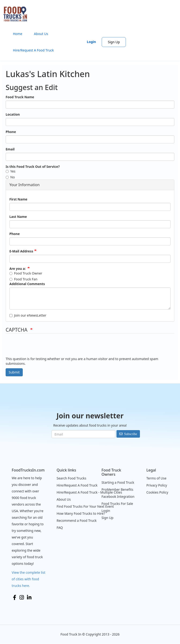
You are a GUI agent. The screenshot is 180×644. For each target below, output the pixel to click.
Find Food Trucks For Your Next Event (85, 506)
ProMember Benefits (117, 489)
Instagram (22, 597)
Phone (11, 132)
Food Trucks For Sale (117, 504)
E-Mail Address (21, 251)
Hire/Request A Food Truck (33, 50)
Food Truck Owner (26, 273)
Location (13, 114)
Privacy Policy (157, 485)
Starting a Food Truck (118, 482)
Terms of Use (156, 478)
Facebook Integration (118, 497)
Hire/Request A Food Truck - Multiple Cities (89, 492)
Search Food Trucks (71, 478)
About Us (41, 34)
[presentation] (41, 347)
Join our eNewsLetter (28, 315)
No (10, 177)
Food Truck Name (20, 97)
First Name (18, 199)
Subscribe (131, 434)
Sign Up (114, 42)
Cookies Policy (157, 492)
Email (10, 149)
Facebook (15, 597)
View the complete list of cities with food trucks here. (29, 579)
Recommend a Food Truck (76, 520)
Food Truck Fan (23, 279)
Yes (11, 171)
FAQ (60, 528)
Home (18, 34)
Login (92, 42)
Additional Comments (27, 284)
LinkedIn (29, 597)
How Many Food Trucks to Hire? (81, 513)
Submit (14, 372)
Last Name (18, 217)
